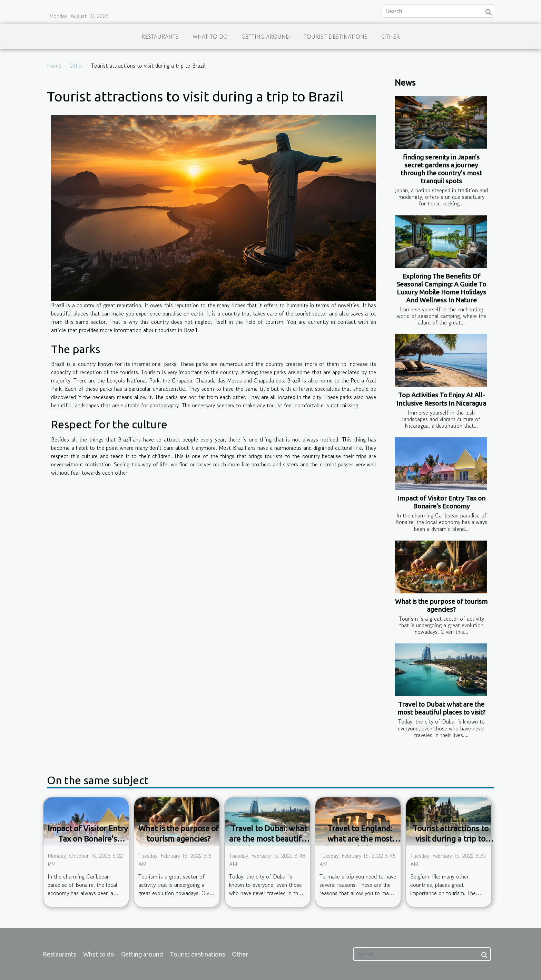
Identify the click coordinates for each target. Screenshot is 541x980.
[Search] (438, 11)
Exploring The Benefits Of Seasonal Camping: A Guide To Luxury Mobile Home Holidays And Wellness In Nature (441, 288)
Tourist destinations (336, 37)
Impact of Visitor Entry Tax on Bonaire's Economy (441, 502)
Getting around (266, 37)
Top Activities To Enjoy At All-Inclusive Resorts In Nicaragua (441, 399)
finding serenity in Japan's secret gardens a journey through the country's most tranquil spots (441, 169)
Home (54, 66)
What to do (210, 37)
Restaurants (160, 37)
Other (390, 37)
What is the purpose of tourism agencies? (441, 605)
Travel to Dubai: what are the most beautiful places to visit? (441, 708)
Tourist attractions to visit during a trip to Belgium (451, 839)
